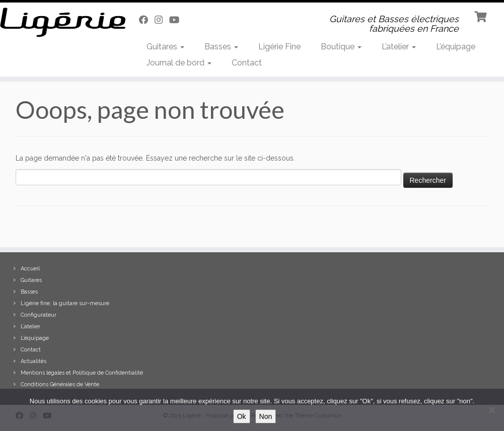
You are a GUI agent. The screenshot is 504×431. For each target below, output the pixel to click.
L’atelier (399, 47)
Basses (221, 47)
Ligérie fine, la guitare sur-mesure (65, 303)
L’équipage (456, 47)
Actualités (33, 361)
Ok (242, 416)
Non (266, 416)
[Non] (491, 410)
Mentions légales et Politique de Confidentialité (82, 373)
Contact (247, 63)
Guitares (165, 47)
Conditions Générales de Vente (60, 384)
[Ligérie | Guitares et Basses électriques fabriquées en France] (59, 22)
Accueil (30, 269)
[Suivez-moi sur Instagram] (162, 20)
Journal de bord (179, 63)
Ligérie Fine (279, 47)
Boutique (341, 47)
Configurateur (39, 315)
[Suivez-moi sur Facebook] (147, 20)
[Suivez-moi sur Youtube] (177, 20)
